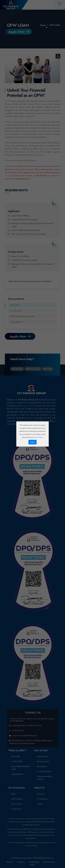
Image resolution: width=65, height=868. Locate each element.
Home (43, 25)
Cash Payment (42, 756)
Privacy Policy (38, 437)
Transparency (16, 809)
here (34, 160)
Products (21, 862)
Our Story (41, 794)
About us (10, 862)
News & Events (49, 862)
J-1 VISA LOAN (16, 311)
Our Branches (42, 799)
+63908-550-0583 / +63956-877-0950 (26, 726)
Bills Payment (42, 766)
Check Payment (43, 761)
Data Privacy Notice (28, 406)
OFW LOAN (15, 305)
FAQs (13, 794)
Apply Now (19, 32)
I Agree (32, 442)
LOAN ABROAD (16, 322)
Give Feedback (17, 799)
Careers (40, 804)
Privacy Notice (17, 804)
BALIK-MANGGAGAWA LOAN (22, 316)
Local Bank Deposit (44, 771)
